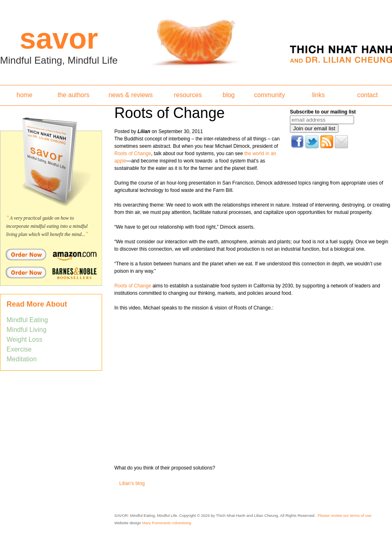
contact (367, 95)
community (269, 95)
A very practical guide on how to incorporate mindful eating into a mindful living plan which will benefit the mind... (47, 226)
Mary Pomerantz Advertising (167, 523)
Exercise (19, 349)
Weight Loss (24, 339)
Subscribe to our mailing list (323, 112)
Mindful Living (27, 330)
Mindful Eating (27, 320)
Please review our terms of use (345, 515)
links (318, 95)
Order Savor (51, 254)
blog (228, 95)
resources (188, 95)
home (24, 95)
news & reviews (131, 95)
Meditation (22, 359)
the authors (73, 95)
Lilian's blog (132, 483)
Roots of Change (133, 154)
